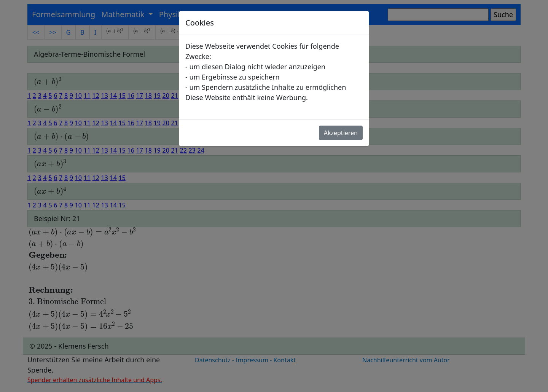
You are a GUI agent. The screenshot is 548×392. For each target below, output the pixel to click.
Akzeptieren (341, 133)
